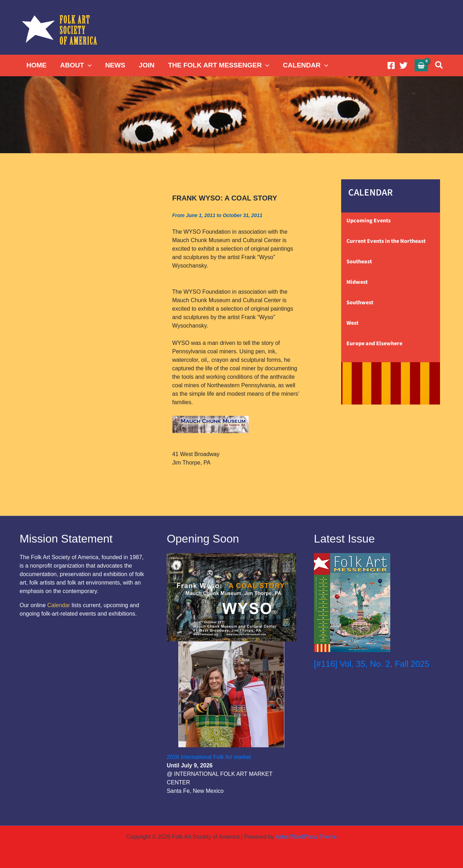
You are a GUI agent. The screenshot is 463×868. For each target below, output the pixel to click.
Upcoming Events (369, 221)
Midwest (357, 282)
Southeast (359, 262)
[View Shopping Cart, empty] (421, 65)
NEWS (115, 65)
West (352, 323)
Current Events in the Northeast (386, 241)
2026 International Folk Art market (209, 757)
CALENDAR (305, 65)
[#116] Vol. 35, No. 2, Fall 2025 (372, 664)
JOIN (146, 65)
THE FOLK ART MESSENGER (218, 65)
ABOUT (76, 65)
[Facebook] (391, 65)
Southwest (360, 303)
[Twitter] (403, 65)
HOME (37, 65)
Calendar (59, 605)
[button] (87, 65)
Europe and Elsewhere (374, 343)
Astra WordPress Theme (306, 837)
